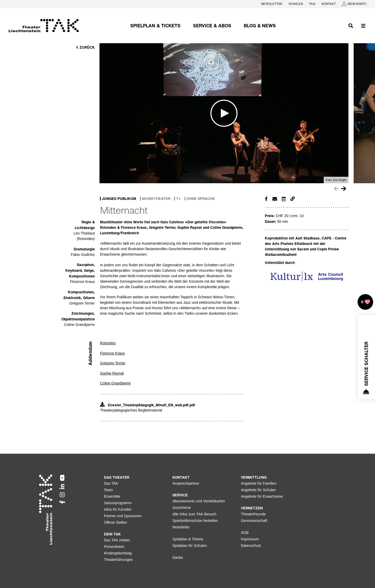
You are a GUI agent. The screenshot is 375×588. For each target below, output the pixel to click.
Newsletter (181, 527)
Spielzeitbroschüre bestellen (195, 521)
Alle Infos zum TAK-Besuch (194, 514)
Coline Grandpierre (115, 383)
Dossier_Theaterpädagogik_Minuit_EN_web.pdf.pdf (148, 405)
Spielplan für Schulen (190, 546)
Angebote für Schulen (258, 490)
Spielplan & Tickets (188, 539)
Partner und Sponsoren (123, 516)
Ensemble (112, 496)
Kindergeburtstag (118, 553)
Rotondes (108, 343)
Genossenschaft (254, 521)
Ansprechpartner (186, 483)
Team (108, 490)
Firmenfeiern (114, 547)
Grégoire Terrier (113, 363)
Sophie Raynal (112, 373)
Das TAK (111, 483)
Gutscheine (182, 508)
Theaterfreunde (253, 514)
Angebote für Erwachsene (262, 496)
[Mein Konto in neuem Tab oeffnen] (354, 4)
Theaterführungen (118, 560)
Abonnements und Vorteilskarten (199, 501)
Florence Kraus (112, 353)
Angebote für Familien (259, 483)
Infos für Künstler (118, 509)
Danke (178, 558)
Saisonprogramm (118, 503)
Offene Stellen (115, 522)
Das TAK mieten (117, 540)
